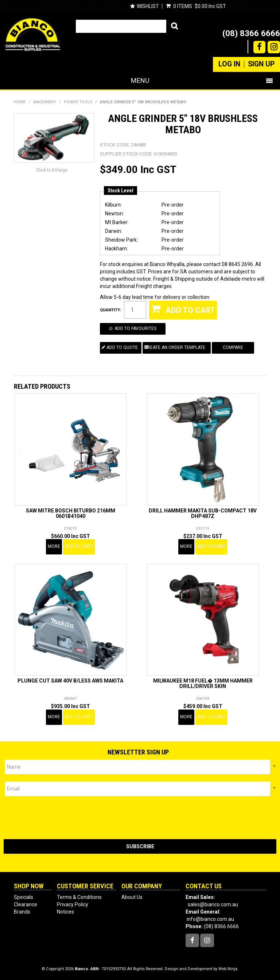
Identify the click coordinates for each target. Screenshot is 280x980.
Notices (65, 912)
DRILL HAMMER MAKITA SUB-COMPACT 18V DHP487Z (203, 513)
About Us (132, 897)
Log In (229, 64)
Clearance (26, 904)
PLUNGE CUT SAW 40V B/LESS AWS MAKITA (70, 681)
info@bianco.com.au (210, 919)
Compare (233, 347)
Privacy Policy (73, 904)
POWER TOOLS (78, 102)
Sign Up (261, 64)
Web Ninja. (228, 969)
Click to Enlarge (52, 170)
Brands (22, 912)
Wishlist (148, 6)
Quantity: (110, 310)
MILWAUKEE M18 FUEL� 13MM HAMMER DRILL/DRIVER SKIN (203, 683)
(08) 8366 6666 (251, 33)
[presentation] (59, 818)
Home (20, 102)
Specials (24, 897)
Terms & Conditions (79, 897)
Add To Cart (79, 546)
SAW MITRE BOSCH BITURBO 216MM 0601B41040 (71, 513)
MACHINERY (45, 102)
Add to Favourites (135, 328)
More (54, 546)
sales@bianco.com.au (213, 904)
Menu (140, 80)
